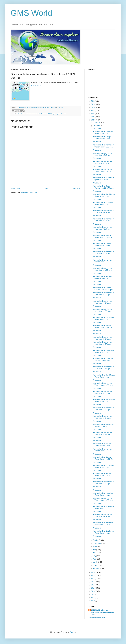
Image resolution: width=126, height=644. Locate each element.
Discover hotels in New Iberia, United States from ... (103, 532)
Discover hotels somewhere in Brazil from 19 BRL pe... (103, 310)
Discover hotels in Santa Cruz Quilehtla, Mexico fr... (103, 179)
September (97, 543)
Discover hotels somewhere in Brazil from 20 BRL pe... (103, 338)
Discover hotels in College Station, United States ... (102, 138)
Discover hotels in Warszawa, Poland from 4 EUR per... (103, 524)
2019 (93, 572)
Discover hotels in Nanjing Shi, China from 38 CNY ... (103, 425)
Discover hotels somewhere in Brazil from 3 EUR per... (103, 154)
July (95, 550)
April (95, 559)
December (97, 123)
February (96, 565)
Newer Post (16, 189)
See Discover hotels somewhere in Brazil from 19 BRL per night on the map (42, 114)
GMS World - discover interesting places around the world (102, 612)
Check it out (36, 85)
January (96, 568)
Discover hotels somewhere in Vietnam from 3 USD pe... (103, 146)
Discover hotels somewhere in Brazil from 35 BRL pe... (103, 294)
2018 (93, 576)
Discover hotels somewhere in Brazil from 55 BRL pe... (103, 302)
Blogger (73, 632)
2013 (93, 591)
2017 (93, 579)
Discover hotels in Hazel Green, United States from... (104, 195)
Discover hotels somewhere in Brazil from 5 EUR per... (103, 162)
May (95, 556)
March (95, 562)
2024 (93, 107)
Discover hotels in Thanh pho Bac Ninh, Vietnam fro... (103, 360)
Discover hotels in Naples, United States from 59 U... (103, 236)
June (95, 553)
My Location (97, 129)
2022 (93, 114)
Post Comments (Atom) (29, 193)
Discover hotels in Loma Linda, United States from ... (103, 133)
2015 (93, 585)
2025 (93, 104)
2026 (93, 101)
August (96, 546)
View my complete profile (97, 618)
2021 (93, 117)
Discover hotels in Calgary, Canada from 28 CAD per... (103, 289)
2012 (93, 594)
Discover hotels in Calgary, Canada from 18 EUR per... (103, 187)
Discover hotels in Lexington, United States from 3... (103, 203)
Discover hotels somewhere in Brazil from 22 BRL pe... (103, 343)
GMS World (31, 13)
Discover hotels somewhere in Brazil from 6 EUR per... (103, 516)
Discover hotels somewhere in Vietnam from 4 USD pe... (103, 171)
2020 (93, 120)
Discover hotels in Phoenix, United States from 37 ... (102, 475)
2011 (93, 598)
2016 (93, 582)
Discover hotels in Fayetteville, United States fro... (103, 507)
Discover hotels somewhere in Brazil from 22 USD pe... (103, 269)
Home (46, 189)
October (96, 540)
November (97, 126)
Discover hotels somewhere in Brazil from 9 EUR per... (103, 212)
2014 (93, 588)
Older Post (76, 189)
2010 (93, 601)
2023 (93, 111)
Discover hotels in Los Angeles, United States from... (104, 318)
